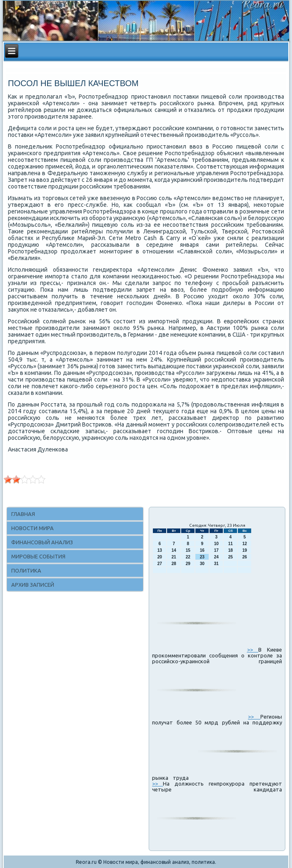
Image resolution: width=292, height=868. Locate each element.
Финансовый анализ (42, 542)
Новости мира (32, 528)
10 (216, 544)
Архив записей (33, 585)
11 (231, 544)
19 (245, 550)
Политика (26, 570)
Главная (23, 514)
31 (216, 564)
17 (216, 550)
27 (160, 564)
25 (231, 557)
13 (160, 550)
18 (231, 550)
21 (174, 557)
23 (202, 557)
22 (188, 557)
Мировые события (38, 556)
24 (216, 557)
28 (174, 564)
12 (245, 544)
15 (188, 550)
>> (253, 650)
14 (174, 550)
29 (188, 564)
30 (202, 564)
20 (160, 557)
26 (245, 557)
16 (202, 550)
